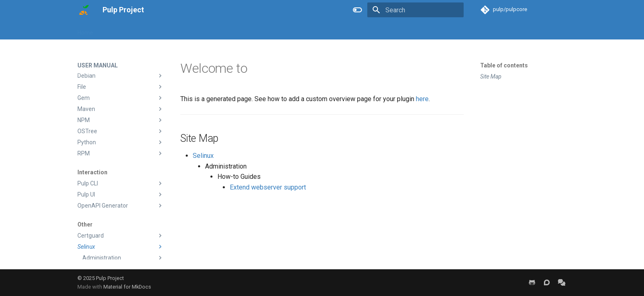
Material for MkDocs (127, 287)
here (422, 99)
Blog (208, 30)
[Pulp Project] (83, 10)
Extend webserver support (268, 187)
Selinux (203, 156)
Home (85, 30)
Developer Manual (169, 30)
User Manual (119, 30)
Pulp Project (110, 278)
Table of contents (504, 65)
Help (229, 30)
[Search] (415, 10)
